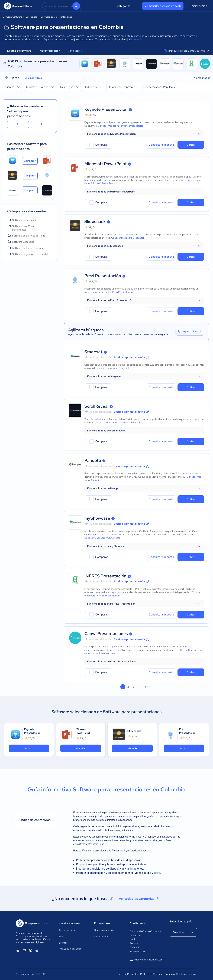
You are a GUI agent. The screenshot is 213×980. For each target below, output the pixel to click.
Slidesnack (95, 221)
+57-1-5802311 (138, 951)
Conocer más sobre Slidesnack (128, 238)
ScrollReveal (96, 406)
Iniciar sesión (199, 6)
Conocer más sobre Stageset (113, 368)
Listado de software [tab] (19, 51)
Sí (18, 124)
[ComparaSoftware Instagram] (37, 950)
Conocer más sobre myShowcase (102, 538)
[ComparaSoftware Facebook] (31, 950)
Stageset (93, 352)
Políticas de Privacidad (127, 974)
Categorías (126, 6)
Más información (50, 51)
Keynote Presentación (106, 109)
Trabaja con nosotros (70, 949)
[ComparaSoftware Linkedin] (18, 950)
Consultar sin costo (161, 145)
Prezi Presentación (103, 276)
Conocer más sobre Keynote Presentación (121, 126)
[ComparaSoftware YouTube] (24, 950)
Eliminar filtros (33, 78)
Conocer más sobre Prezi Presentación (112, 292)
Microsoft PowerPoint (106, 164)
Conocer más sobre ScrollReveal (122, 422)
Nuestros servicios (104, 930)
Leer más (137, 39)
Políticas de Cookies (151, 974)
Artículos (75, 51)
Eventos (63, 943)
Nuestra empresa (69, 923)
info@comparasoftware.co (146, 960)
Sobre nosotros (67, 930)
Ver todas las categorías (139, 899)
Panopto (93, 460)
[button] (144, 134)
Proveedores (102, 923)
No (42, 124)
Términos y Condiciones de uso (180, 974)
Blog (61, 937)
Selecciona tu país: (181, 922)
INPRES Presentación (105, 576)
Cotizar (191, 145)
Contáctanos (138, 923)
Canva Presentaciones (106, 634)
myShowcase (97, 518)
